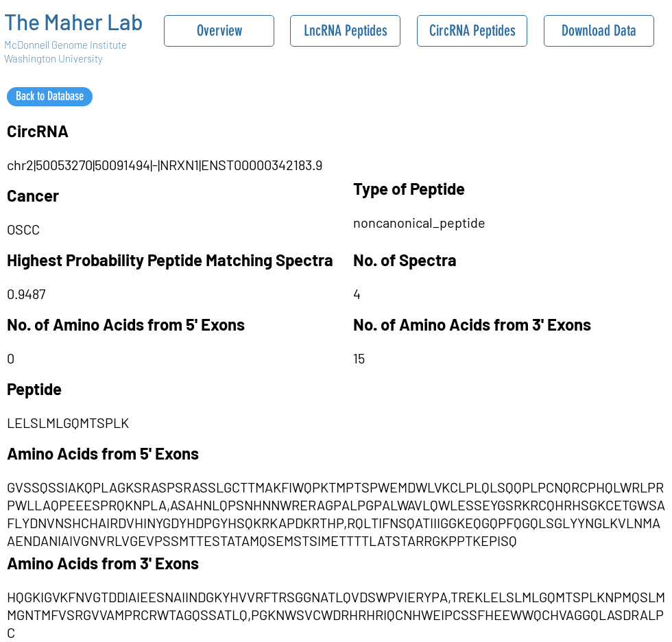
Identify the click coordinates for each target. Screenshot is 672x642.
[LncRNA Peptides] (345, 31)
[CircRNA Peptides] (472, 31)
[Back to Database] (50, 97)
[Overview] (219, 31)
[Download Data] (599, 31)
